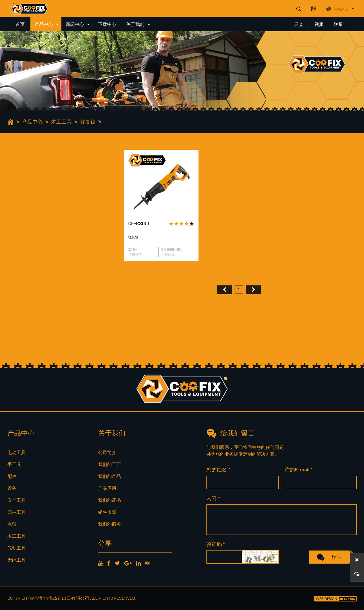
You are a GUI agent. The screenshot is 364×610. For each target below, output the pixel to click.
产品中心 (44, 24)
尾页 (253, 302)
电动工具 (22, 185)
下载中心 (107, 24)
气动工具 (22, 336)
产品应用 (107, 488)
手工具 (20, 202)
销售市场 (107, 512)
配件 (17, 235)
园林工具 (22, 286)
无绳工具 (22, 353)
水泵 (17, 302)
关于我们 (135, 24)
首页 (20, 24)
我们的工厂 (109, 464)
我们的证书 (109, 500)
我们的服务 (109, 524)
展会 (299, 24)
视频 (319, 24)
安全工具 (22, 269)
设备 (17, 252)
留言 (337, 557)
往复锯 (88, 122)
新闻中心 (75, 24)
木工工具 (61, 122)
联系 (338, 24)
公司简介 (107, 452)
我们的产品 (109, 476)
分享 (105, 543)
